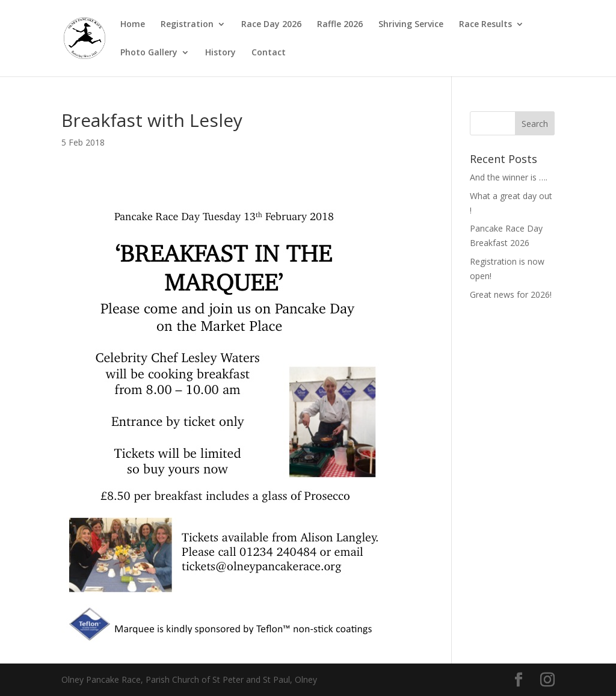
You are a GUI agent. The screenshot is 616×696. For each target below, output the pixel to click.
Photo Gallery (149, 53)
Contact (269, 53)
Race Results (485, 25)
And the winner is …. (509, 177)
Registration (187, 25)
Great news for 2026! (511, 294)
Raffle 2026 (340, 25)
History (220, 53)
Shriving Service (411, 25)
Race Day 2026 (271, 25)
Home (133, 25)
